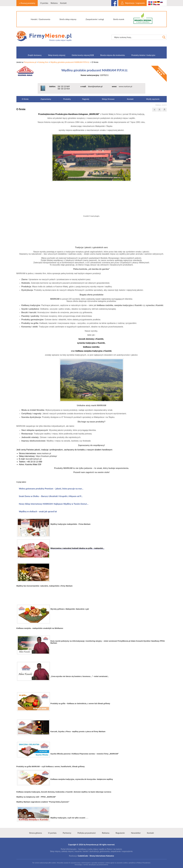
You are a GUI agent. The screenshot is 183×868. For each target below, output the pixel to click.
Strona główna (36, 833)
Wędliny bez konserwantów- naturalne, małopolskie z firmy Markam (44, 586)
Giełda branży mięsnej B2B (83, 55)
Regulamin (120, 833)
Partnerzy (67, 833)
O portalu (44, 3)
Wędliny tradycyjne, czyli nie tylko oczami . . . (69, 818)
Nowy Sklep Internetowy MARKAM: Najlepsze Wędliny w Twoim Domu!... (54, 504)
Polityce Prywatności (144, 863)
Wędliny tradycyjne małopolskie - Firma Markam (71, 524)
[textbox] (137, 37)
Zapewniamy (46, 99)
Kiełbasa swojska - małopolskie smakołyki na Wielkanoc (40, 628)
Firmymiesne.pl (30, 62)
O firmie (25, 99)
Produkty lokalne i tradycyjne (143, 55)
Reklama (54, 3)
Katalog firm (43, 62)
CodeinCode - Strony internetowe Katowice (96, 856)
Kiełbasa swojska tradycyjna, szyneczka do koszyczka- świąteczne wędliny (82, 779)
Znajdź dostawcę (35, 55)
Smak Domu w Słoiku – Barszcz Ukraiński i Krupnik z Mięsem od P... (51, 496)
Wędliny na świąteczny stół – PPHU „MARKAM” (36, 797)
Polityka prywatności (87, 833)
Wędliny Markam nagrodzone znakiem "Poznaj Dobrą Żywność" (43, 802)
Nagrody (86, 99)
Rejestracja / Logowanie (135, 3)
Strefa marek (119, 19)
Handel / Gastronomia (40, 19)
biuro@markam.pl (34, 459)
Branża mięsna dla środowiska (113, 55)
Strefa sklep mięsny (68, 19)
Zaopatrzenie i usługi (95, 19)
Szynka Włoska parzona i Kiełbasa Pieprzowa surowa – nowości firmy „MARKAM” (85, 754)
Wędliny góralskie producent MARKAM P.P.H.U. (70, 62)
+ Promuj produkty (27, 3)
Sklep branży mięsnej (57, 55)
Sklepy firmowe (108, 99)
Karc (52, 731)
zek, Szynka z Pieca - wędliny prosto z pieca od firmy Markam (80, 731)
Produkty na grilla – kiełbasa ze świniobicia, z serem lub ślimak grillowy (80, 703)
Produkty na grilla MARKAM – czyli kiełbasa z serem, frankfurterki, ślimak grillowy (51, 766)
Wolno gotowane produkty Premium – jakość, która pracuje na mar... (51, 489)
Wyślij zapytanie (153, 99)
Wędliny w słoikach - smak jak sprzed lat (38, 511)
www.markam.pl (125, 86)
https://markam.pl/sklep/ (46, 456)
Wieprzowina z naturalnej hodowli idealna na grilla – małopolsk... (77, 548)
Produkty (67, 99)
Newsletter (136, 833)
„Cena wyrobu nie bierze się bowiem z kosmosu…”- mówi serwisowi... (80, 676)
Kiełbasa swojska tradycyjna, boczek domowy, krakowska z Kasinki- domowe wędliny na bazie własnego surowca (64, 792)
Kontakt (63, 3)
